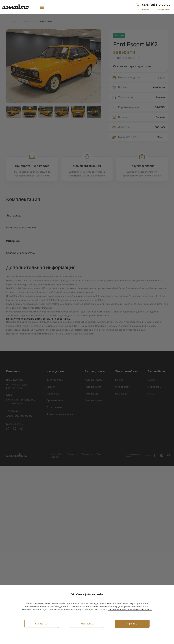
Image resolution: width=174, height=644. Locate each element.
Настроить (87, 624)
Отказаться (42, 624)
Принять (132, 624)
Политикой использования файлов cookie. (130, 609)
